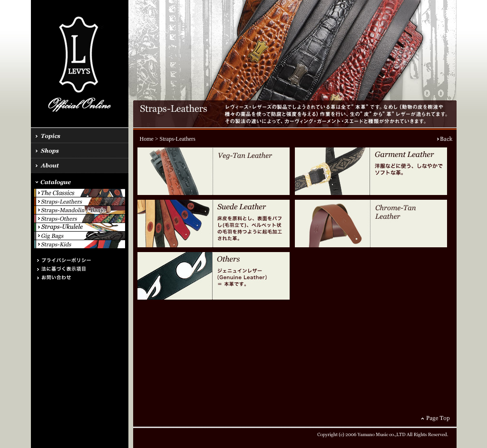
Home (147, 139)
